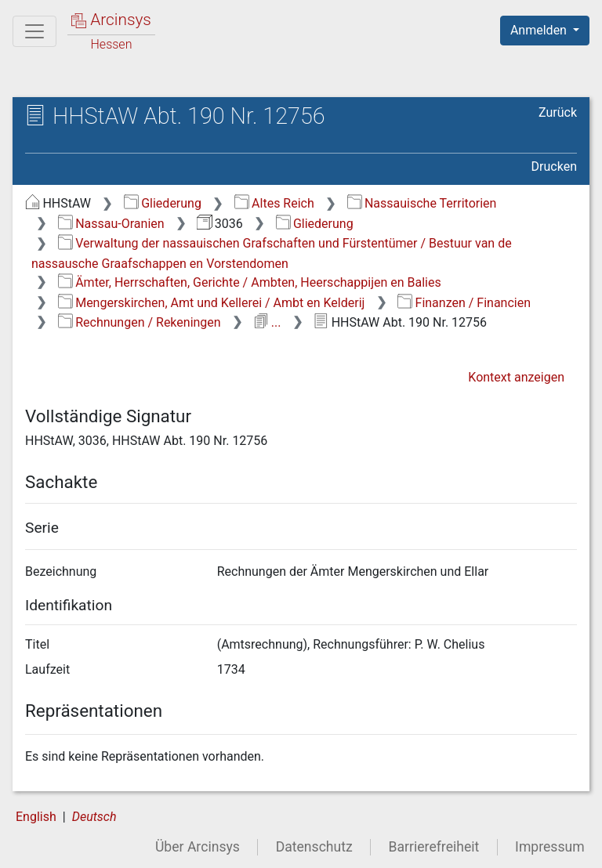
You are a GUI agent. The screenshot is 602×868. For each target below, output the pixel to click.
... (267, 322)
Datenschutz (314, 847)
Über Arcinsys (198, 847)
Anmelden (540, 30)
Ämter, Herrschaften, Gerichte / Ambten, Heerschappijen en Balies (250, 282)
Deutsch (94, 817)
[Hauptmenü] (34, 31)
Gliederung (163, 203)
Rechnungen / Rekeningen (140, 322)
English (36, 817)
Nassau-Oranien (111, 224)
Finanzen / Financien (464, 303)
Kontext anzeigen (516, 377)
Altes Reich (274, 203)
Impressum (550, 847)
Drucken (554, 166)
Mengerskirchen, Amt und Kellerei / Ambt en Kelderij (212, 303)
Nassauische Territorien (422, 203)
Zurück (558, 112)
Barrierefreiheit (434, 847)
